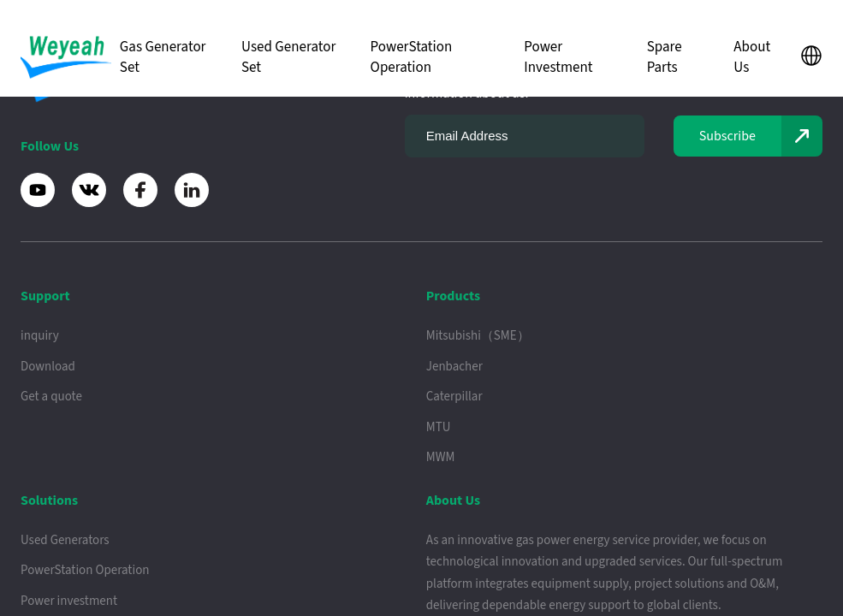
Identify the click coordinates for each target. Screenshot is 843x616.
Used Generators (65, 540)
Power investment (69, 601)
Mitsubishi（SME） (478, 336)
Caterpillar (454, 397)
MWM (441, 457)
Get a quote (51, 397)
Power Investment (558, 57)
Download (48, 367)
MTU (439, 427)
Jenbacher (454, 367)
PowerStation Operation (412, 57)
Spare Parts (665, 57)
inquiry (40, 336)
